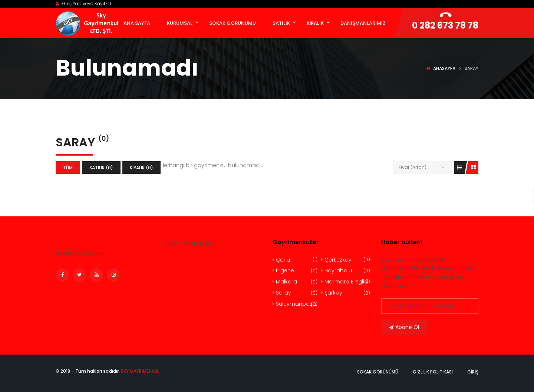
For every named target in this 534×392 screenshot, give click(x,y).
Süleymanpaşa (295, 304)
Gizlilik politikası (433, 372)
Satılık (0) (101, 168)
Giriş (473, 372)
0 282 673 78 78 (445, 25)
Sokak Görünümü (378, 372)
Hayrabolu (345, 271)
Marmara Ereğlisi (345, 282)
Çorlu (295, 260)
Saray (295, 293)
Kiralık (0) (141, 168)
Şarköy (345, 293)
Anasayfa (444, 68)
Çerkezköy (345, 260)
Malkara (295, 282)
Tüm (68, 168)
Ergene (295, 271)
